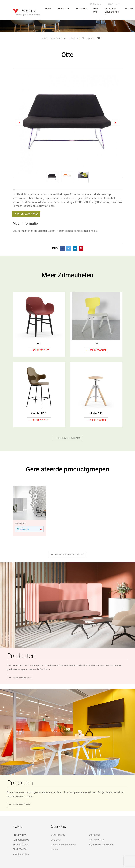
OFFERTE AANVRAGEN (26, 214)
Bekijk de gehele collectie (67, 554)
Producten (55, 38)
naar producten (20, 677)
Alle (65, 38)
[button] (20, 123)
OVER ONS (96, 10)
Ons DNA (56, 840)
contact (78, 231)
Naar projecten (20, 804)
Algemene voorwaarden (102, 844)
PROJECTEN (81, 8)
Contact (114, 4)
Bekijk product (39, 350)
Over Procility (58, 835)
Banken (74, 38)
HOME (48, 8)
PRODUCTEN (64, 8)
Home (44, 38)
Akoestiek (21, 524)
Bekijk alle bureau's (67, 438)
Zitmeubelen (87, 38)
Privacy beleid (96, 840)
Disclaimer (95, 835)
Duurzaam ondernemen (112, 10)
